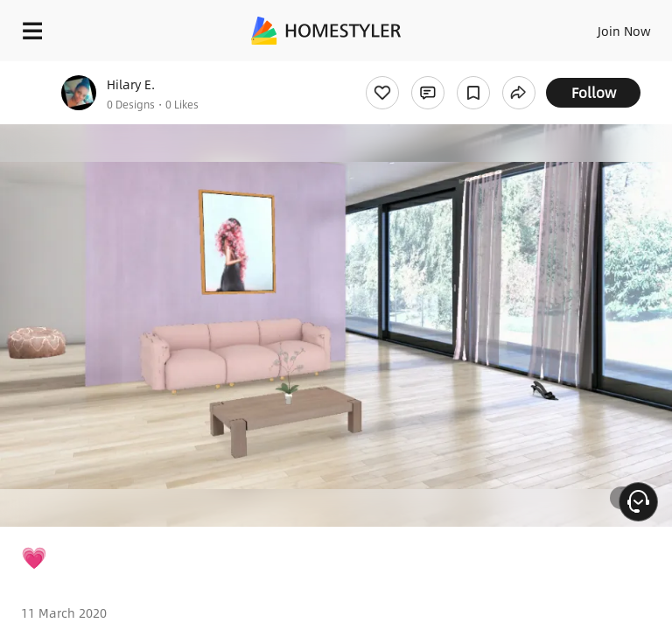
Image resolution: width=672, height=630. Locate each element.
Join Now (624, 31)
